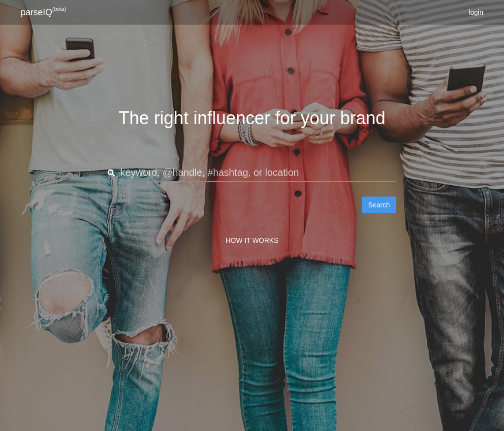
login (476, 12)
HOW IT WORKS (252, 240)
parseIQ (43, 12)
